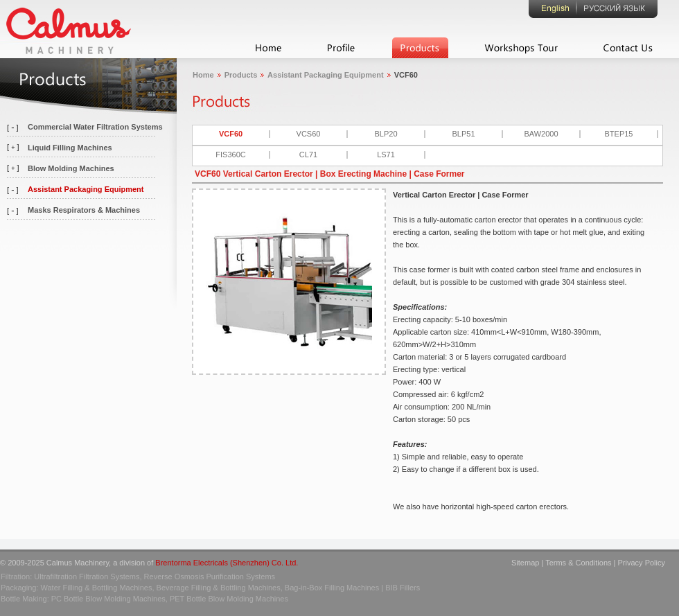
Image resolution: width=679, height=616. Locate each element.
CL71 (308, 155)
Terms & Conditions (578, 563)
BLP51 (463, 134)
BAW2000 (541, 134)
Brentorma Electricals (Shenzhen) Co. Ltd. (227, 563)
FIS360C (230, 155)
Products (241, 75)
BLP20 (386, 134)
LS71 (386, 155)
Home (203, 75)
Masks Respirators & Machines (84, 210)
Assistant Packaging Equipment (86, 189)
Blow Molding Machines (71, 168)
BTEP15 (619, 134)
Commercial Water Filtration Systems (95, 127)
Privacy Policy (642, 563)
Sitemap (525, 563)
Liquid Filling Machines (70, 148)
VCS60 (309, 134)
